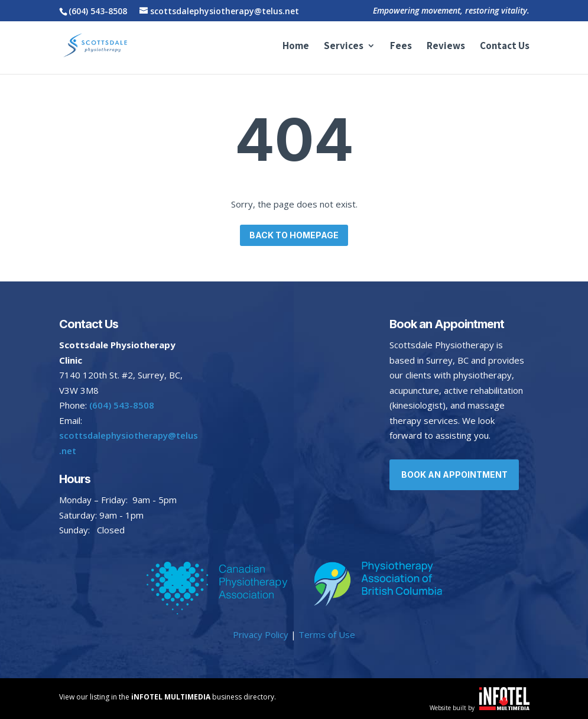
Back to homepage (294, 235)
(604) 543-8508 (98, 11)
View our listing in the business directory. (168, 697)
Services (344, 47)
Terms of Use (327, 634)
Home (296, 47)
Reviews (446, 47)
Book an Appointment (456, 475)
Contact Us (505, 47)
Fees (401, 47)
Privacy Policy (261, 634)
